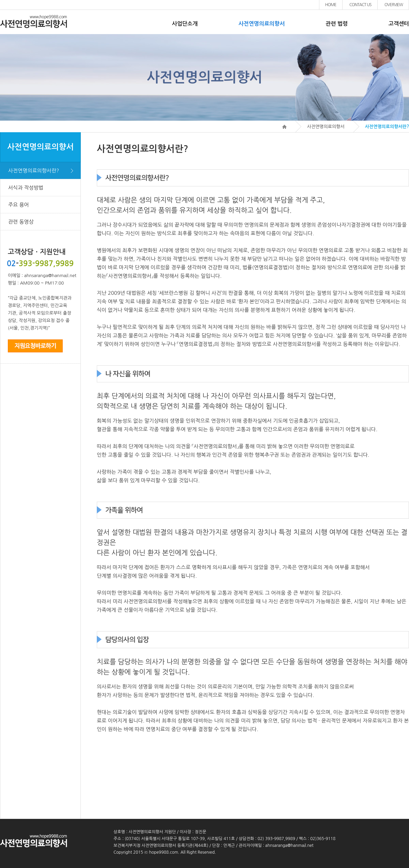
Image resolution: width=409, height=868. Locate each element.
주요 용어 (19, 205)
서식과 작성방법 (26, 188)
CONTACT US (360, 5)
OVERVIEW (394, 5)
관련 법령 (337, 24)
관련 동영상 (21, 222)
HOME (331, 5)
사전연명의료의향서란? (34, 171)
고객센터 (399, 24)
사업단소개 (185, 24)
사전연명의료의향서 (262, 24)
